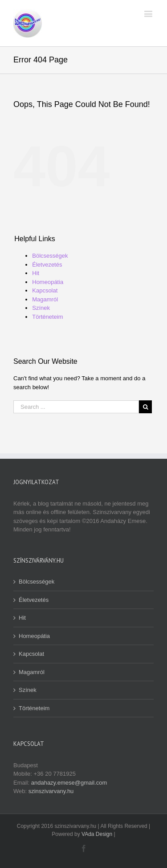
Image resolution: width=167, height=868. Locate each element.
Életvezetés (47, 265)
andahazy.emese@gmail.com (69, 783)
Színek (41, 308)
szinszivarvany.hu (51, 791)
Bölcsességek (50, 256)
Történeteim (47, 317)
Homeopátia (48, 282)
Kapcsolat (45, 290)
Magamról (45, 299)
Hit (36, 273)
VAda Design (97, 834)
